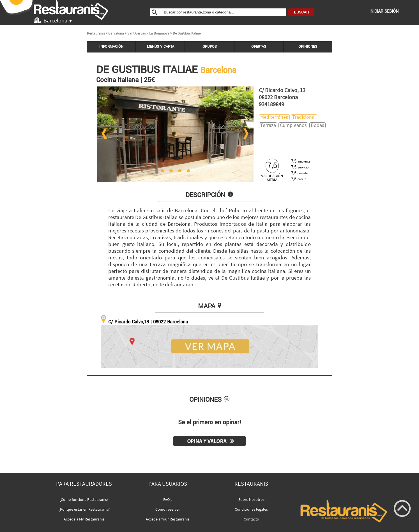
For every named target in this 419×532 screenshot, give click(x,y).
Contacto (251, 519)
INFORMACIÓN (111, 47)
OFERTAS (259, 47)
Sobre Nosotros (251, 499)
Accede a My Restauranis (84, 519)
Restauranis (96, 33)
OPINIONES (308, 47)
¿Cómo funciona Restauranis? (84, 499)
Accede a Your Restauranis (168, 519)
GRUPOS (210, 47)
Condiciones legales (251, 509)
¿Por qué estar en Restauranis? (84, 509)
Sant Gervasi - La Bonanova (148, 33)
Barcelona (116, 33)
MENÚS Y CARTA (161, 47)
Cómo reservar (168, 509)
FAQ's (168, 499)
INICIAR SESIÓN (384, 11)
